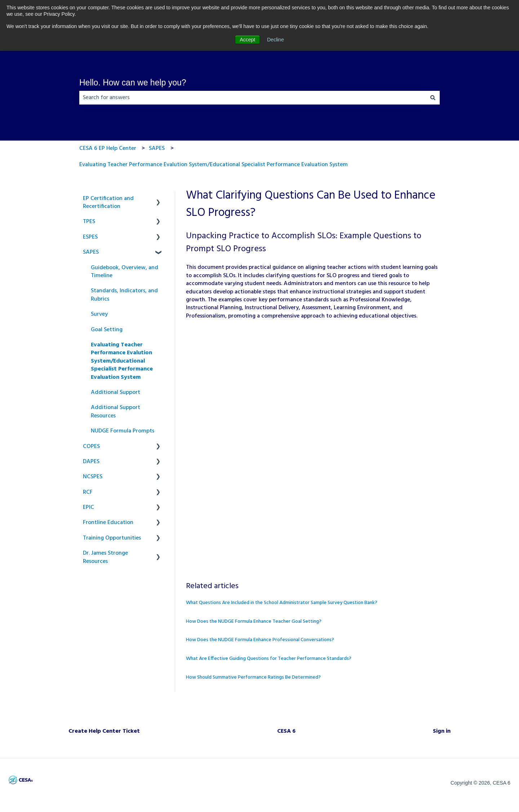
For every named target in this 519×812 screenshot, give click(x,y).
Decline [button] (276, 40)
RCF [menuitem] (88, 492)
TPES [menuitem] (89, 222)
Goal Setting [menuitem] (107, 330)
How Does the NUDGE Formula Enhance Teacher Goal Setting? (254, 622)
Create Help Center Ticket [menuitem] (104, 731)
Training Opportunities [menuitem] (112, 538)
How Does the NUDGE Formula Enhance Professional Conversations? (260, 640)
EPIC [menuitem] (88, 507)
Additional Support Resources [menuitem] (116, 412)
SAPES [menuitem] (91, 252)
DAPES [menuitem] (91, 462)
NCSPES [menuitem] (93, 477)
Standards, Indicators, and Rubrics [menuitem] (124, 295)
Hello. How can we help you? (133, 83)
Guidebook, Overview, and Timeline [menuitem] (125, 272)
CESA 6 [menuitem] (286, 731)
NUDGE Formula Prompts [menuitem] (123, 431)
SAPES (157, 148)
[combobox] (253, 98)
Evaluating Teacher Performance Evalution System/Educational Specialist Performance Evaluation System (214, 165)
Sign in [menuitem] (442, 731)
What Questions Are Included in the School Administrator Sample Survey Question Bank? (282, 603)
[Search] (433, 98)
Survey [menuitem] (99, 314)
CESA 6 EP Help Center (108, 148)
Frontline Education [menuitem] (108, 523)
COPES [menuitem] (91, 447)
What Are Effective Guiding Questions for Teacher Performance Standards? (269, 659)
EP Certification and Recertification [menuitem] (108, 203)
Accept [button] (247, 40)
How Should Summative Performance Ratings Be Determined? (253, 677)
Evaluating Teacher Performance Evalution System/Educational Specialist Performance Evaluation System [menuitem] (122, 361)
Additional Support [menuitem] (116, 392)
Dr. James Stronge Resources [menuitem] (105, 557)
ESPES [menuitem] (90, 237)
